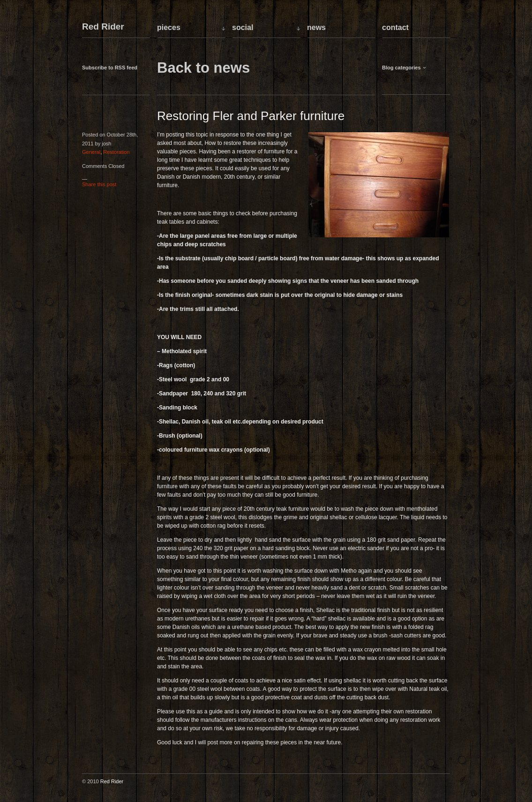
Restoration (116, 152)
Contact (395, 27)
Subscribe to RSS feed (110, 68)
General (91, 152)
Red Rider (103, 27)
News (316, 27)
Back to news (203, 68)
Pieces (169, 27)
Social (243, 27)
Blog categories (401, 68)
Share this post (99, 184)
